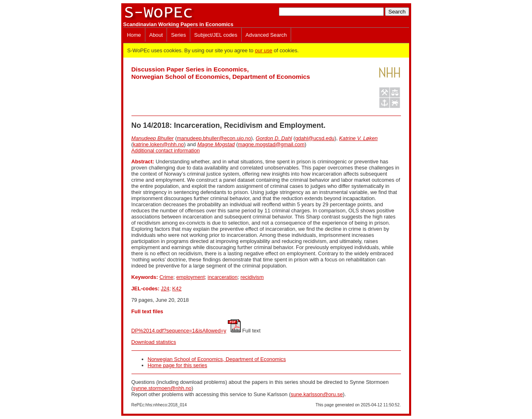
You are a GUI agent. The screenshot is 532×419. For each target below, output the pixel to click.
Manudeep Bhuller (153, 138)
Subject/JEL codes (216, 35)
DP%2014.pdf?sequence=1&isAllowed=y (179, 331)
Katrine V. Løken (358, 138)
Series (178, 35)
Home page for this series (178, 365)
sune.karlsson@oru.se (317, 394)
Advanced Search (266, 35)
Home (134, 35)
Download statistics (154, 342)
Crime (166, 277)
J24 (165, 289)
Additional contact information (166, 150)
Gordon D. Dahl (274, 138)
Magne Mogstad (216, 144)
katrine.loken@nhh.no (159, 144)
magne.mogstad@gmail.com (271, 144)
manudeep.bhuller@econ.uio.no (214, 138)
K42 (177, 289)
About (156, 35)
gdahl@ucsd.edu (315, 138)
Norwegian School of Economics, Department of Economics (217, 359)
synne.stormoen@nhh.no (162, 388)
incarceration (223, 277)
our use (264, 50)
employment (191, 277)
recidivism (252, 277)
